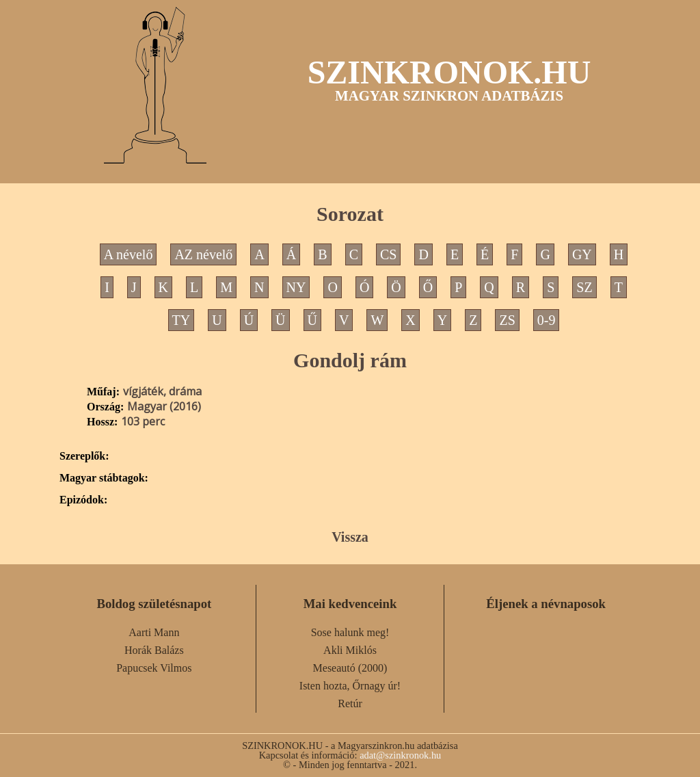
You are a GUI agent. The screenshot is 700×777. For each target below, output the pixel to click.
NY (296, 287)
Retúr (350, 703)
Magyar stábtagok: (104, 478)
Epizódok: (83, 500)
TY (181, 320)
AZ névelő (203, 254)
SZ (584, 287)
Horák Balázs (154, 650)
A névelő (129, 254)
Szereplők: (84, 456)
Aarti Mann (154, 632)
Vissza (350, 537)
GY (582, 254)
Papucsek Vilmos (154, 668)
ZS (507, 320)
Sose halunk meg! (350, 632)
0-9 (547, 320)
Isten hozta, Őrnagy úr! (350, 686)
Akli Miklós (350, 650)
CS (388, 254)
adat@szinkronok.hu (400, 755)
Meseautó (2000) (350, 668)
